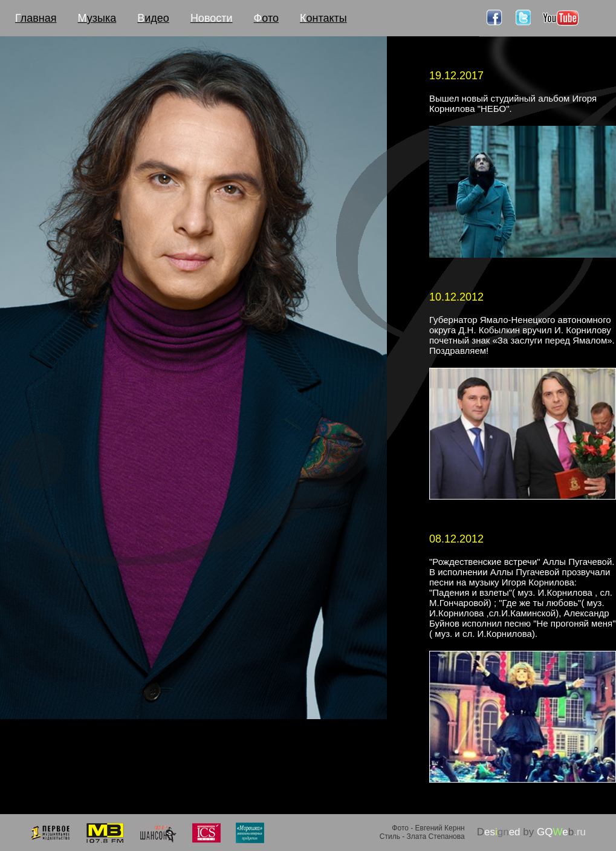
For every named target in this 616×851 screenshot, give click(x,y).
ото (266, 18)
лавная (36, 18)
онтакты (323, 18)
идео (153, 18)
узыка (97, 18)
